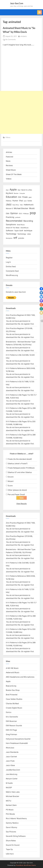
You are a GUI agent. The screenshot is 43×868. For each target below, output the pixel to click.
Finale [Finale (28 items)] (25, 197)
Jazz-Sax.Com (17, 3)
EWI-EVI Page (11, 730)
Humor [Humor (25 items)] (15, 201)
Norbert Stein (11, 805)
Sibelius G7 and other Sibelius (20, 472)
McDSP (9, 788)
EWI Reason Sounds (14, 726)
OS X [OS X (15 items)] (21, 213)
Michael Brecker (13, 796)
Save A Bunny (12, 827)
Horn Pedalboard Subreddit (17, 743)
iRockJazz (10, 748)
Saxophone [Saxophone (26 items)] (11, 225)
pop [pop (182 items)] (33, 213)
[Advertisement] (21, 112)
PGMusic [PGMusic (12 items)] (26, 214)
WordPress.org (12, 275)
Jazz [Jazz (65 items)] (9, 204)
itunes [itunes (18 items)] (30, 201)
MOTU (9, 801)
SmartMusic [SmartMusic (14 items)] (25, 228)
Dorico (9, 712)
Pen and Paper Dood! (16, 494)
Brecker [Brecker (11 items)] (16, 193)
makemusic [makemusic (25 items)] (29, 205)
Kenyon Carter (12, 779)
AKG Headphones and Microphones (20, 677)
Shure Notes (11, 841)
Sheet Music (11, 170)
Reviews (9, 165)
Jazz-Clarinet (11, 757)
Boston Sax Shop (13, 690)
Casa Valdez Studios (14, 699)
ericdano (24, 36)
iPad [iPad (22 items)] (21, 201)
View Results (21, 504)
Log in (8, 262)
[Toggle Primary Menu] (40, 12)
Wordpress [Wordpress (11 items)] (9, 238)
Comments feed (12, 271)
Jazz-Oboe (10, 765)
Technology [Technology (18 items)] (22, 234)
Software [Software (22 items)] (10, 231)
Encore (11, 477)
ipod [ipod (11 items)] (25, 201)
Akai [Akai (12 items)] (7, 190)
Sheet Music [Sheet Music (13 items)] (21, 225)
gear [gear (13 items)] (30, 197)
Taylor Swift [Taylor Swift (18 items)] (19, 231)
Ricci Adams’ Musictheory (16, 818)
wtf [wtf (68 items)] (15, 238)
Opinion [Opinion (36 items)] (14, 213)
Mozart (11, 481)
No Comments (11, 40)
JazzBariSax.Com (13, 770)
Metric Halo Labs (13, 792)
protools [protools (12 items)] (18, 217)
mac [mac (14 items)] (21, 205)
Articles (9, 152)
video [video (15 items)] (29, 234)
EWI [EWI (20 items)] (20, 197)
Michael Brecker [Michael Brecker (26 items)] (21, 208)
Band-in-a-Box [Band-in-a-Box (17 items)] (27, 190)
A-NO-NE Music (12, 668)
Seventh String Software (16, 836)
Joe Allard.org (12, 774)
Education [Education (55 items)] (12, 197)
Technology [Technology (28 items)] (11, 234)
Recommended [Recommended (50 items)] (14, 221)
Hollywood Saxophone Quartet (18, 739)
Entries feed (11, 267)
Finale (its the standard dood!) (20, 459)
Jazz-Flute (10, 761)
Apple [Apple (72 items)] (13, 190)
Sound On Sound (13, 845)
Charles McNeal (12, 704)
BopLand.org (11, 686)
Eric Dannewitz (12, 717)
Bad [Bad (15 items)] (19, 190)
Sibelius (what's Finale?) (18, 464)
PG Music (10, 810)
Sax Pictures (11, 832)
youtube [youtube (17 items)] (21, 238)
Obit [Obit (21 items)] (8, 213)
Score (10, 486)
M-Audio (9, 783)
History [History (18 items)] (9, 201)
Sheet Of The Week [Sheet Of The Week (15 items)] (13, 228)
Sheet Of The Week (14, 174)
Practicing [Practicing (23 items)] (10, 217)
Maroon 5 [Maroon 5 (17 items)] (9, 208)
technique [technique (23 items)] (28, 231)
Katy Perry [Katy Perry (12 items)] (16, 205)
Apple (8, 681)
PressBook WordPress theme (26, 865)
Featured (9, 157)
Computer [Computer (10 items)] (22, 193)
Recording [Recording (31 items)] (28, 221)
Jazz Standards (12, 752)
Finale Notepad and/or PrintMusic (21, 468)
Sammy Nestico (12, 823)
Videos (8, 137)
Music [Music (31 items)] (32, 208)
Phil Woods (10, 814)
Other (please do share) (17, 490)
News (8, 161)
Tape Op (9, 849)
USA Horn (10, 854)
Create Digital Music (14, 708)
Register (9, 258)
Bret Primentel (12, 695)
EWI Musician (11, 721)
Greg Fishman (11, 734)
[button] (41, 289)
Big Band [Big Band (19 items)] (9, 193)
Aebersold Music (13, 672)
